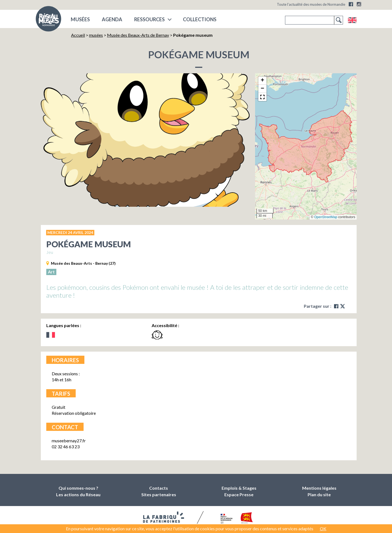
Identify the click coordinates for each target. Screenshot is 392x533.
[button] (262, 81)
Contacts (159, 488)
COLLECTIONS (200, 19)
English (352, 20)
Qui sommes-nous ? (78, 488)
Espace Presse (239, 494)
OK (323, 529)
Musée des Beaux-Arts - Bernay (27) (83, 263)
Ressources (149, 19)
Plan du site (319, 494)
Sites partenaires (159, 494)
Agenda (112, 19)
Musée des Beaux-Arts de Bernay (138, 35)
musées (80, 19)
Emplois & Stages (239, 488)
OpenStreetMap (326, 217)
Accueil (78, 35)
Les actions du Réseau (78, 494)
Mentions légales (319, 488)
